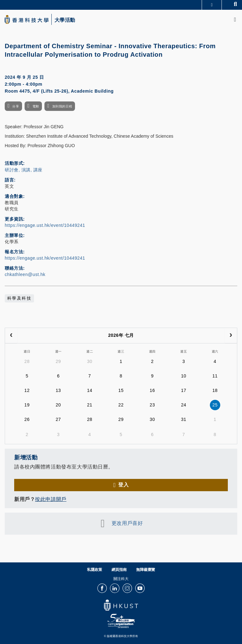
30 (90, 361)
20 (58, 405)
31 (184, 419)
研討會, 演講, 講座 (24, 170)
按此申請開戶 (51, 499)
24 (184, 405)
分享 (16, 106)
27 (58, 419)
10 (184, 376)
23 (152, 405)
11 (215, 376)
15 (121, 390)
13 (58, 390)
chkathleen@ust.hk (25, 274)
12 (27, 390)
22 (121, 405)
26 (27, 419)
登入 (123, 485)
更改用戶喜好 (127, 523)
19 (27, 405)
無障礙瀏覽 (146, 570)
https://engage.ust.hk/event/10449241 (45, 225)
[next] (231, 336)
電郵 (36, 106)
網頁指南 (119, 570)
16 (152, 390)
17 (184, 390)
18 (215, 390)
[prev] (11, 336)
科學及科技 (19, 298)
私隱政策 (95, 570)
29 (58, 361)
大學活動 (65, 20)
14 (90, 390)
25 (215, 405)
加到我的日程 (62, 106)
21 (90, 405)
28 (27, 361)
